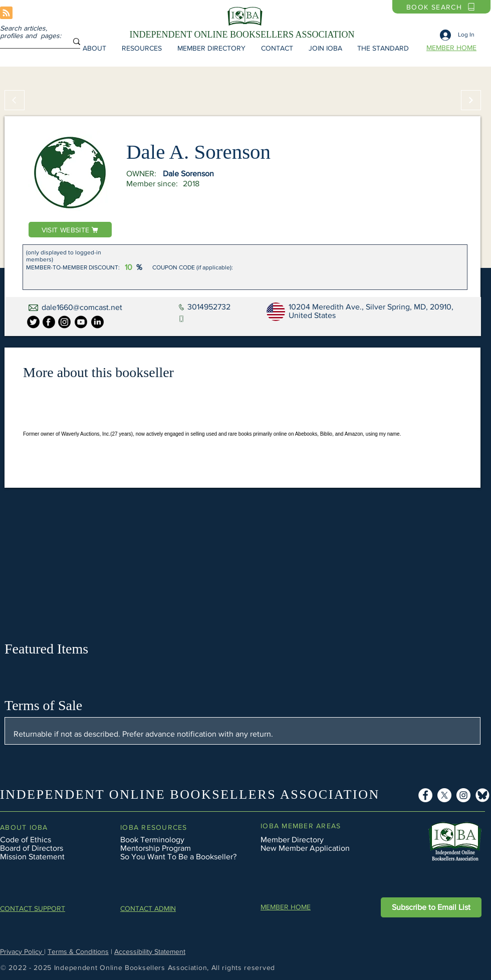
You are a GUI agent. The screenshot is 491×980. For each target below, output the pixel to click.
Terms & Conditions (78, 951)
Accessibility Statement (150, 951)
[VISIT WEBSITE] (70, 230)
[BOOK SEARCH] (441, 7)
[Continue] (471, 100)
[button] (94, 48)
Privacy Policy (22, 951)
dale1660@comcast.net (82, 307)
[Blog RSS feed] (6, 13)
